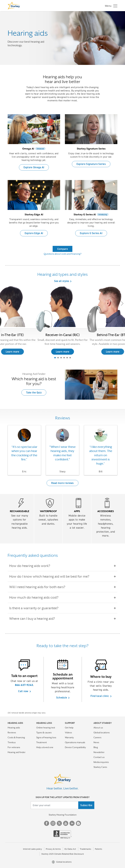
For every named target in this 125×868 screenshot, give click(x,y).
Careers (97, 737)
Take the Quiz (34, 392)
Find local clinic (100, 696)
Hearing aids (14, 728)
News (96, 742)
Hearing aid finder (17, 752)
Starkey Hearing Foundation (63, 815)
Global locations (102, 733)
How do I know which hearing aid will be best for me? (51, 576)
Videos (68, 733)
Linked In (72, 823)
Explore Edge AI (34, 233)
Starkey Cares (100, 767)
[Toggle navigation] (110, 6)
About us (98, 728)
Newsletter (99, 752)
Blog (96, 747)
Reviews (12, 733)
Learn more (63, 352)
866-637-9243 (24, 685)
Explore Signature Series (91, 164)
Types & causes (44, 733)
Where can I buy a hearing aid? (34, 619)
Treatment (42, 742)
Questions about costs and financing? (63, 254)
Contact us (99, 757)
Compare (62, 249)
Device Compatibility (75, 747)
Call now (23, 691)
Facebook (47, 823)
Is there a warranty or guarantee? (36, 608)
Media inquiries (101, 762)
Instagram (53, 823)
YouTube (66, 823)
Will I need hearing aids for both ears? (39, 587)
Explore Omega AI (34, 167)
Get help (69, 728)
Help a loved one (45, 747)
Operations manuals (75, 742)
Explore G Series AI (91, 233)
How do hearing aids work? (32, 566)
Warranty (69, 737)
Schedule (62, 698)
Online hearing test (46, 728)
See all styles (62, 281)
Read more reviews (62, 483)
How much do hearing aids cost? (36, 597)
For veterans (14, 747)
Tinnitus (12, 742)
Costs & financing (16, 737)
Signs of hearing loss (46, 737)
